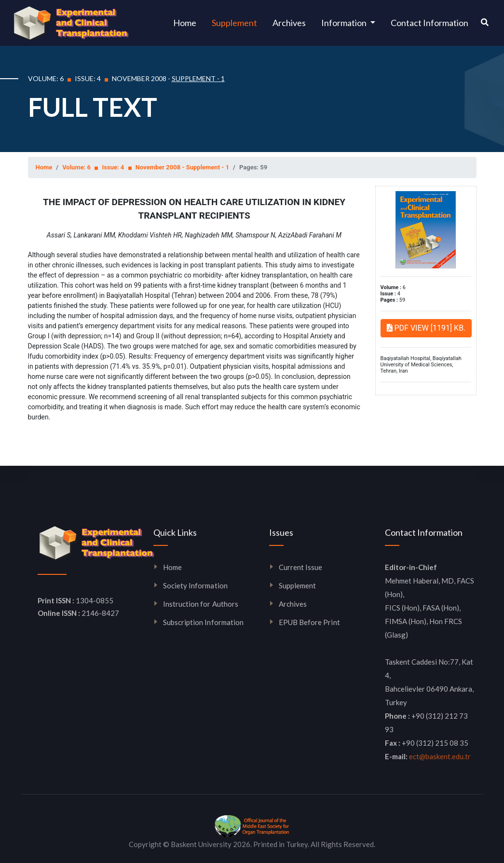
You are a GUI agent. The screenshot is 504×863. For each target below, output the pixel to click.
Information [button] (345, 23)
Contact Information (429, 23)
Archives (289, 23)
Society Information (195, 585)
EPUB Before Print (309, 622)
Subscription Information (204, 622)
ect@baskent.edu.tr (440, 756)
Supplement (234, 23)
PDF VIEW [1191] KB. (426, 328)
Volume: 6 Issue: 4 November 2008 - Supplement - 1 (146, 167)
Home (189, 22)
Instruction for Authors (201, 604)
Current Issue (301, 567)
